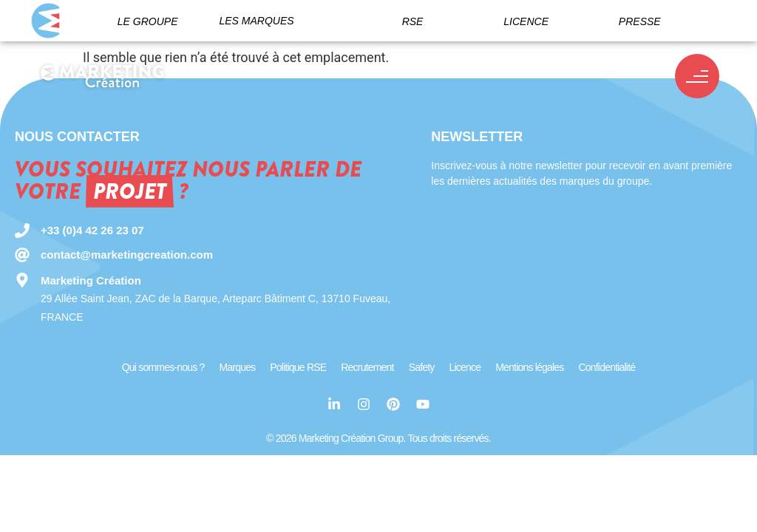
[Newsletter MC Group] (579, 262)
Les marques (256, 21)
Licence (526, 21)
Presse (640, 21)
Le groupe (148, 21)
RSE (413, 21)
